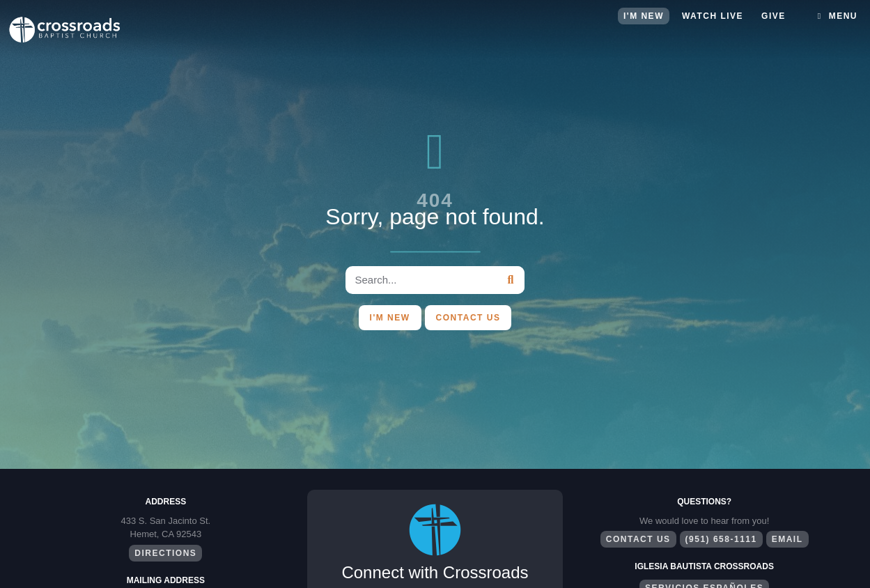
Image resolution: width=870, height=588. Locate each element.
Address (165, 502)
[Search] (511, 280)
